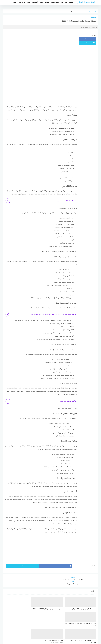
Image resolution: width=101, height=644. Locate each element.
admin (95, 27)
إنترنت (41, 2)
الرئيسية (71, 2)
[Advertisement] (41, 44)
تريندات (47, 2)
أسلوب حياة (35, 2)
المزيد (15, 2)
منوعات (94, 17)
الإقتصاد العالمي (55, 2)
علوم (62, 2)
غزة (66, 2)
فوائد (29, 2)
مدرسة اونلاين (22, 2)
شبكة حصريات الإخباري (86, 2)
